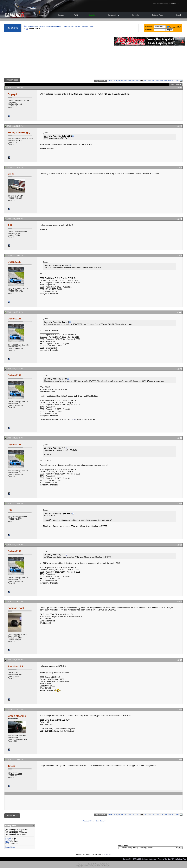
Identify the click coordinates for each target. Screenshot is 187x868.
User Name (149, 27)
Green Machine (17, 716)
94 (122, 81)
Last (177, 81)
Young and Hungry (19, 132)
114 (162, 81)
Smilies (8, 840)
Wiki (76, 15)
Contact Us (127, 859)
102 (134, 81)
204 (170, 81)
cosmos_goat (16, 608)
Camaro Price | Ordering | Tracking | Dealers (79, 26)
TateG (11, 766)
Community (114, 15)
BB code (8, 838)
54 (119, 81)
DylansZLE (14, 262)
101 (130, 81)
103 (138, 81)
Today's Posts (158, 15)
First (110, 81)
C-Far (11, 174)
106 (150, 81)
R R (10, 225)
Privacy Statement (149, 859)
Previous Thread (88, 821)
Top (185, 859)
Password (149, 30)
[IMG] (7, 842)
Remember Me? (174, 27)
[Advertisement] (58, 55)
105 (146, 81)
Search (178, 15)
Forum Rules (10, 847)
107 (154, 81)
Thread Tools (175, 84)
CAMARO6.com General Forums (49, 26)
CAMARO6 (31, 26)
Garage (61, 15)
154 (166, 81)
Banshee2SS (15, 666)
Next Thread (100, 821)
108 (158, 81)
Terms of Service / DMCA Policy (170, 859)
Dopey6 (12, 94)
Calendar (136, 15)
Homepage (42, 15)
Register (92, 15)
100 (126, 81)
